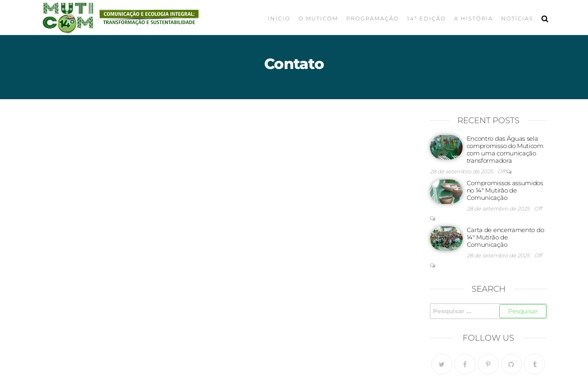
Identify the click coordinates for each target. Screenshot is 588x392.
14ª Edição (427, 18)
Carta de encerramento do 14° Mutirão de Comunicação (506, 237)
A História (473, 18)
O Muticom (318, 18)
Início (279, 18)
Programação (373, 18)
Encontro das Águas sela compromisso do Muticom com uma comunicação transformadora (505, 149)
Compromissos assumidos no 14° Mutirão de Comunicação (505, 190)
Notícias (517, 18)
